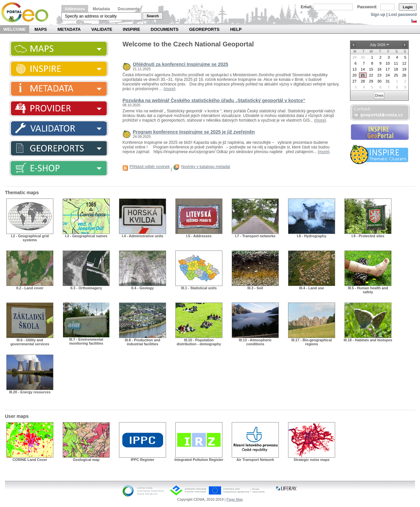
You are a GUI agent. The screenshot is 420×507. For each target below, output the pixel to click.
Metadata (101, 9)
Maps (41, 29)
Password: (367, 7)
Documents (128, 9)
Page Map (235, 499)
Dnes (379, 95)
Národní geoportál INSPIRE (27, 12)
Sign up (378, 15)
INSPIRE (132, 29)
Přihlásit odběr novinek (150, 167)
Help (236, 29)
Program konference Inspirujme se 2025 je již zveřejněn (194, 132)
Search (153, 16)
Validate (102, 29)
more (170, 89)
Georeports (204, 29)
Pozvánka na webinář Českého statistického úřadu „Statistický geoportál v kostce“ (214, 100)
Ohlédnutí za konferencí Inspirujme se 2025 (181, 64)
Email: (307, 7)
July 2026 (377, 45)
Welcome (15, 29)
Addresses (75, 9)
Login (408, 7)
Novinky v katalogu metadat (206, 167)
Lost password (403, 15)
